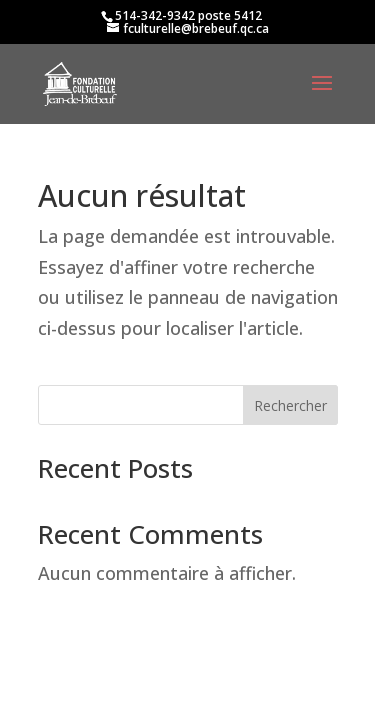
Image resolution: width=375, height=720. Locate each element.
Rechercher (290, 405)
